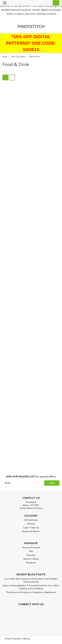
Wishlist (31, 524)
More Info (31, 555)
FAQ (31, 551)
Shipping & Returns (31, 531)
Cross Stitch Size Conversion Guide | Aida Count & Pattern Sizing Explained (31, 580)
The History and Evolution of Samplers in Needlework (31, 592)
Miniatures (31, 563)
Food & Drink (35, 57)
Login (26, 528)
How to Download (31, 548)
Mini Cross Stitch (18, 57)
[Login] (48, 3)
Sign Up (35, 528)
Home (5, 57)
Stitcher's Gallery (31, 559)
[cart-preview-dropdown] (55, 3)
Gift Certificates (31, 520)
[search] (42, 3)
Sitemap (26, 639)
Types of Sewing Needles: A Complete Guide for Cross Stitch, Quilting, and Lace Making (31, 587)
